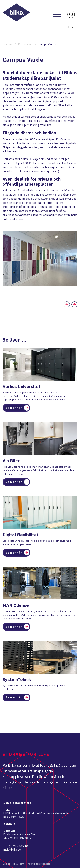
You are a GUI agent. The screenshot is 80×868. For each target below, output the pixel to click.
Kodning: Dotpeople (39, 864)
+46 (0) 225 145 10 (16, 846)
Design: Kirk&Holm (13, 864)
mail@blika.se (12, 850)
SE (70, 27)
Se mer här (17, 408)
